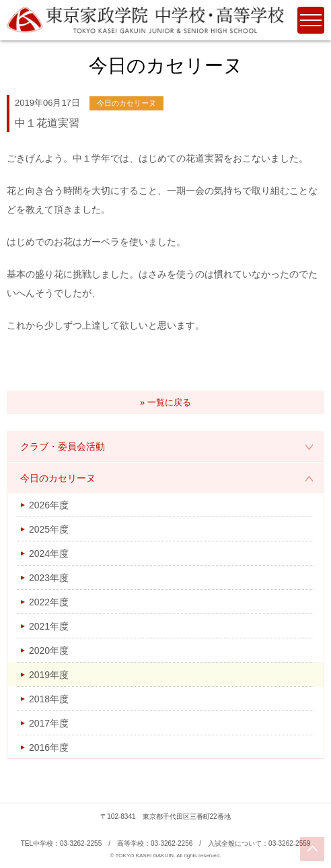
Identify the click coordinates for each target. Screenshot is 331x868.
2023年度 (49, 578)
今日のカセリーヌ (58, 478)
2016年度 (49, 747)
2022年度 (49, 602)
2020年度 (49, 650)
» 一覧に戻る (165, 402)
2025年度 (49, 529)
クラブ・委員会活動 (63, 446)
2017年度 (49, 723)
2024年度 (49, 554)
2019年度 (49, 675)
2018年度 (49, 699)
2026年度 (49, 505)
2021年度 (49, 626)
